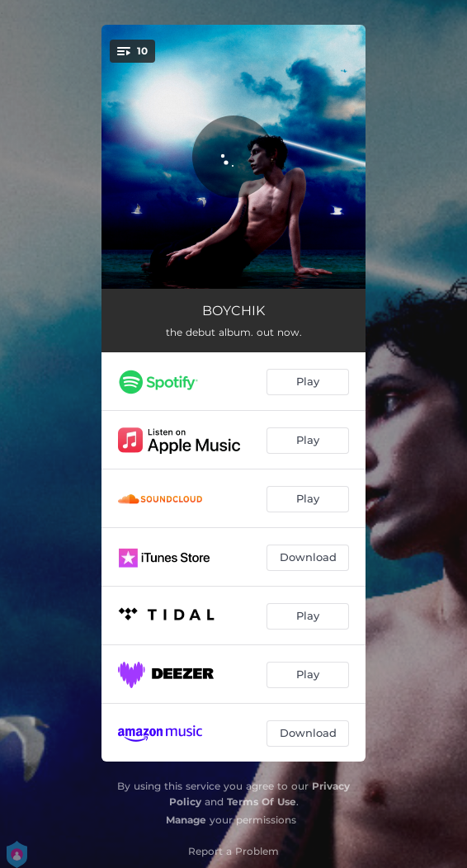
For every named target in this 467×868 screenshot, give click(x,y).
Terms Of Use (262, 802)
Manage (186, 820)
